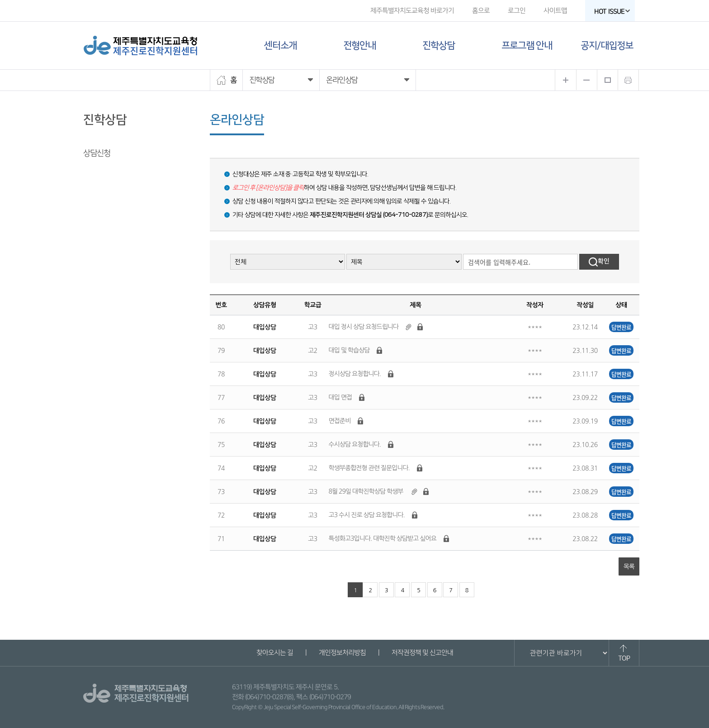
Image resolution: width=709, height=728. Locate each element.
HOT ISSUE (612, 12)
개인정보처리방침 (342, 653)
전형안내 (359, 45)
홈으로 (481, 11)
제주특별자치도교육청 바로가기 (412, 11)
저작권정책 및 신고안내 (422, 653)
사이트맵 (555, 11)
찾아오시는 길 (274, 653)
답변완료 (621, 327)
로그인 (517, 11)
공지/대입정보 (607, 45)
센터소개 (280, 45)
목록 (629, 566)
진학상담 (439, 45)
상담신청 (97, 153)
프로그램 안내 (527, 45)
